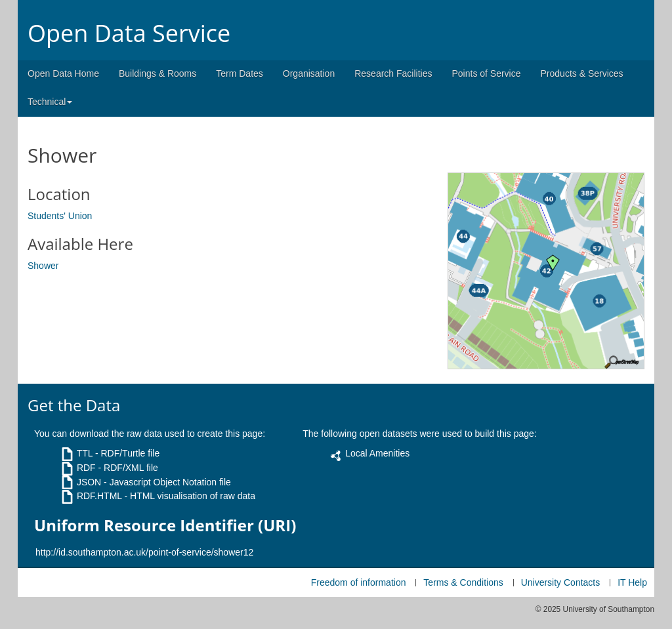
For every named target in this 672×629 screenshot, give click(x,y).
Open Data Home (63, 73)
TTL (85, 453)
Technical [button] (50, 102)
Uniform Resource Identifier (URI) (165, 525)
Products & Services (582, 73)
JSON (89, 482)
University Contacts (561, 582)
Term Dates (240, 73)
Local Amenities (377, 453)
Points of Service (486, 73)
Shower (43, 266)
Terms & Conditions (463, 582)
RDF (86, 468)
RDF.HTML (99, 496)
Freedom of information (359, 582)
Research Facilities (393, 73)
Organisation (309, 73)
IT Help (632, 582)
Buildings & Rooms (157, 73)
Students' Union (60, 216)
